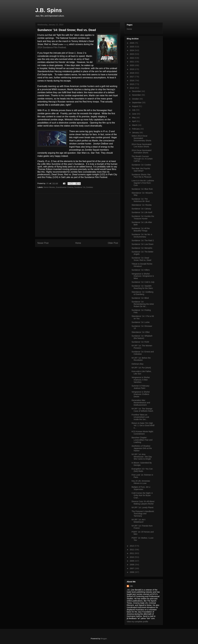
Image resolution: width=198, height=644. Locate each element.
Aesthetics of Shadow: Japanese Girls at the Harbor (142, 448)
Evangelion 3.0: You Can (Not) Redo (142, 470)
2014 (132, 88)
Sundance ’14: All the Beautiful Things (141, 230)
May (134, 118)
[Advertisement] (78, 215)
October (136, 99)
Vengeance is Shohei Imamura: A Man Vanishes (141, 380)
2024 (132, 50)
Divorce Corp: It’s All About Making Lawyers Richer (143, 503)
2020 (132, 65)
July (134, 110)
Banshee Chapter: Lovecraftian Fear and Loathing (142, 440)
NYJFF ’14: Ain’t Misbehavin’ (138, 521)
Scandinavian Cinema (64, 187)
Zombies (90, 187)
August (135, 106)
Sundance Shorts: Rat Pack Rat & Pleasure (141, 176)
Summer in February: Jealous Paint (141, 387)
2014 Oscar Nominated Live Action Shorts (141, 145)
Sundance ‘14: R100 (140, 342)
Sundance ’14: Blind (140, 298)
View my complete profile (137, 622)
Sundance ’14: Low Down (143, 244)
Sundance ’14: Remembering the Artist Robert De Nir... (143, 304)
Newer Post (43, 243)
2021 (132, 62)
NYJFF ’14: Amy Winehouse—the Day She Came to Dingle (142, 457)
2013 (132, 546)
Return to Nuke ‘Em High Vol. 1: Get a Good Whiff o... (143, 425)
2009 (132, 561)
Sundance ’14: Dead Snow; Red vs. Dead (141, 259)
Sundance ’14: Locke (141, 322)
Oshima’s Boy (137, 364)
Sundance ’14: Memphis (142, 248)
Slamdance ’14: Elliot (141, 332)
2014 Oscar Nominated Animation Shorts (141, 151)
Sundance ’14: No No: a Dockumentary (142, 236)
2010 (132, 557)
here (66, 44)
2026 (132, 43)
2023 (132, 54)
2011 (132, 553)
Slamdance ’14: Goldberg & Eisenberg (142, 293)
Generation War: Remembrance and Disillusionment (141, 403)
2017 (132, 77)
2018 (132, 73)
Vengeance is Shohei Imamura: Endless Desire (141, 394)
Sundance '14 (80, 187)
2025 (132, 47)
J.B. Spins (48, 10)
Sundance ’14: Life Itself (142, 212)
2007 (132, 568)
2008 (132, 565)
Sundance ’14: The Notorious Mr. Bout (141, 200)
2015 (132, 84)
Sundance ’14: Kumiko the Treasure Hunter (143, 217)
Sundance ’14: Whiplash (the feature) (142, 337)
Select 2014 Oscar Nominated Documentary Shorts (141, 138)
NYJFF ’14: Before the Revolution (141, 359)
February (136, 129)
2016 (132, 81)
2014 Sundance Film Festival (52, 47)
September (137, 103)
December (137, 91)
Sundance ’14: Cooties (141, 165)
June (134, 114)
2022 (132, 58)
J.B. (131, 586)
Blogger (104, 639)
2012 (132, 550)
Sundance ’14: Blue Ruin (142, 189)
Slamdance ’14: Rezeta (142, 205)
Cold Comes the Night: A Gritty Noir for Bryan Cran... (142, 495)
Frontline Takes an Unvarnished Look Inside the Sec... (140, 417)
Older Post (113, 243)
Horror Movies (49, 187)
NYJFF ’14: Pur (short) (141, 368)
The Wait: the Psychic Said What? (141, 170)
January (136, 133)
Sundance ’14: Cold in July (143, 282)
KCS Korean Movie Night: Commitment (143, 433)
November (137, 95)
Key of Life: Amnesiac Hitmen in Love (141, 482)
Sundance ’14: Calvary (141, 209)
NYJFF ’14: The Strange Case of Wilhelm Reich (142, 410)
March (135, 125)
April (134, 121)
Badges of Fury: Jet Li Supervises (141, 488)
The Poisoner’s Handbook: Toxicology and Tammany (143, 514)
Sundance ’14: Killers (141, 270)
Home (78, 243)
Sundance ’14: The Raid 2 (143, 240)
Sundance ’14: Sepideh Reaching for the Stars (142, 287)
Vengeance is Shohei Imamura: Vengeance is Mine (143, 276)
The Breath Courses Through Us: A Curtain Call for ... (142, 159)
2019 (132, 69)
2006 (132, 572)
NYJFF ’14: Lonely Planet (143, 507)
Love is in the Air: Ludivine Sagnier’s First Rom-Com (143, 183)
